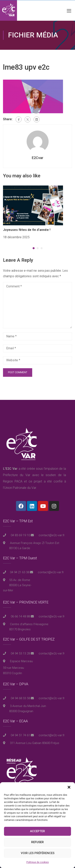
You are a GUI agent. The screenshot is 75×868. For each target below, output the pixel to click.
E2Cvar (38, 158)
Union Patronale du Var (20, 488)
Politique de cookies (38, 862)
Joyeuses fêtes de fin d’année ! (27, 230)
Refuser (37, 842)
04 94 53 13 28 (20, 653)
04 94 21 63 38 (20, 572)
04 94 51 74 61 (20, 735)
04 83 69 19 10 (20, 535)
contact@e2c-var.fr (51, 535)
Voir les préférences (38, 853)
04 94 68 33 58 (20, 698)
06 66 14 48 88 (20, 616)
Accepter (37, 831)
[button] (69, 787)
